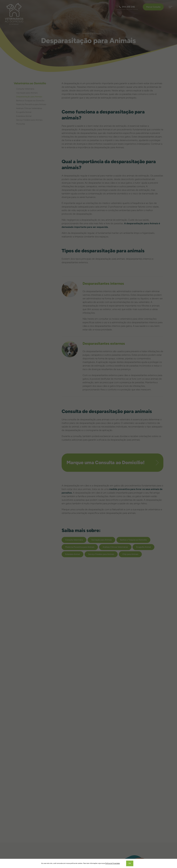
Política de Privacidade (112, 863)
